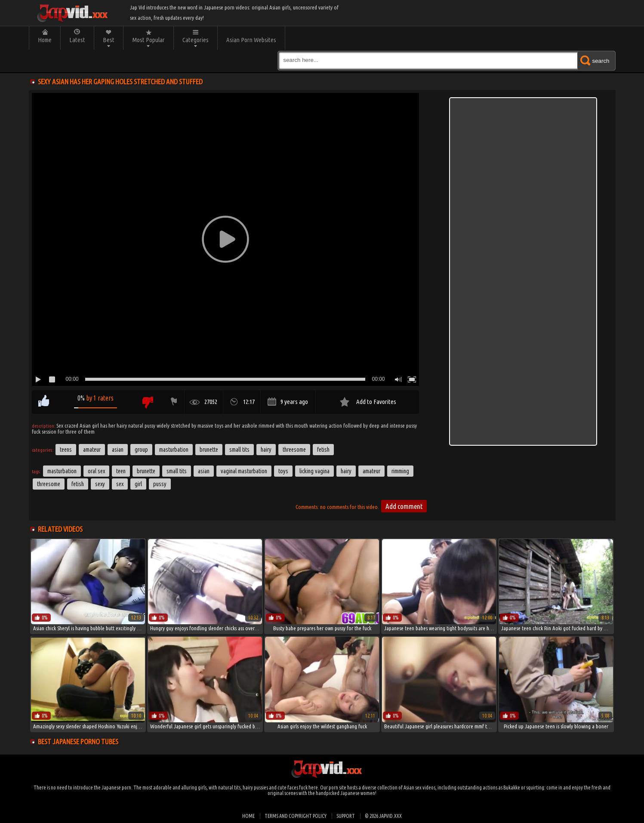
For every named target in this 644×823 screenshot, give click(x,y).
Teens (66, 450)
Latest (77, 40)
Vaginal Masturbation (244, 471)
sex (120, 484)
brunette (146, 471)
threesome (49, 484)
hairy (346, 471)
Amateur (92, 450)
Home (45, 40)
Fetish (323, 450)
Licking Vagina (314, 471)
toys (283, 471)
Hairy (266, 450)
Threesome (294, 450)
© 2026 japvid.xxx (383, 816)
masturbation (62, 471)
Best (109, 40)
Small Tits (239, 450)
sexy (100, 484)
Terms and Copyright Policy (296, 816)
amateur (371, 471)
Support (346, 816)
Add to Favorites (376, 402)
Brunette (209, 450)
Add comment (404, 506)
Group (141, 450)
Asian (118, 450)
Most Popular (148, 40)
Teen (121, 471)
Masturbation (174, 450)
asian (204, 471)
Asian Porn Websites (251, 40)
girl (138, 484)
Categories (196, 40)
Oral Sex (96, 471)
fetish (78, 484)
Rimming (400, 471)
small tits (177, 471)
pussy (160, 484)
